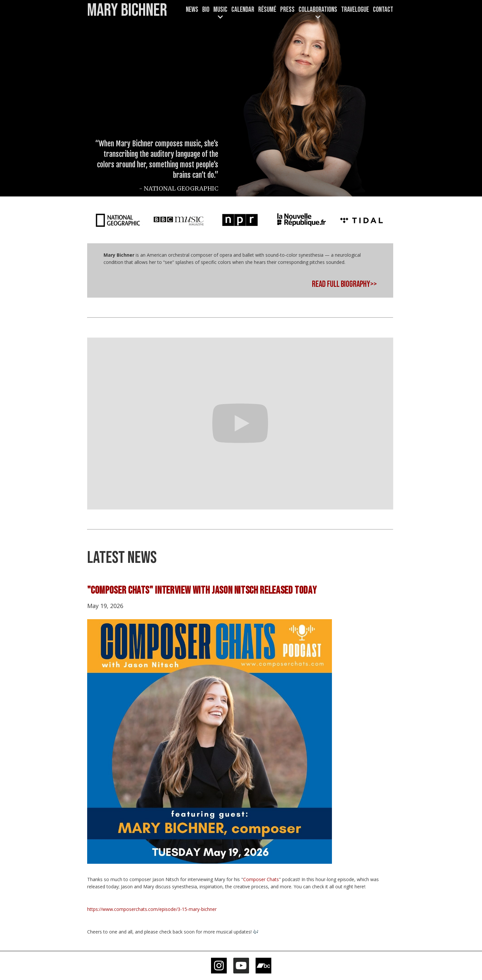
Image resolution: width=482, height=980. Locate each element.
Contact (383, 10)
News (192, 10)
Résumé (267, 10)
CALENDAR (243, 10)
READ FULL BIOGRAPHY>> (344, 284)
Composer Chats (261, 879)
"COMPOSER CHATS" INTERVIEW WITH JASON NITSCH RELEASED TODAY (202, 591)
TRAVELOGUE (355, 10)
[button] (220, 13)
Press (287, 10)
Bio (206, 10)
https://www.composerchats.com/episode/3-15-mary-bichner (152, 909)
